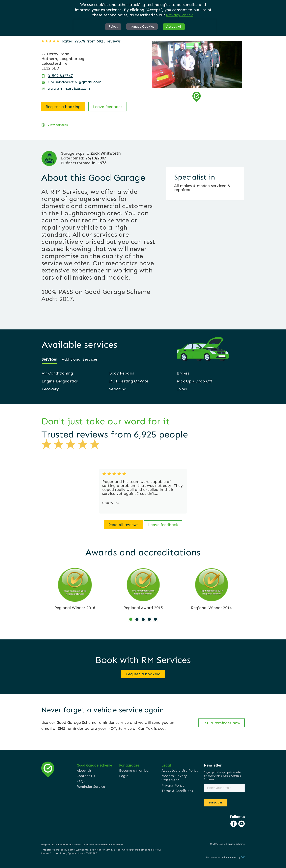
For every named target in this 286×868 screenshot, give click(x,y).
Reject (113, 27)
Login (124, 776)
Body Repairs (122, 373)
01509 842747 (60, 76)
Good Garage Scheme (94, 765)
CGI (243, 857)
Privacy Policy (179, 15)
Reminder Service (91, 787)
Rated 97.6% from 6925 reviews (91, 41)
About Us (84, 770)
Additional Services (80, 359)
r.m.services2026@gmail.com (74, 82)
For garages (129, 765)
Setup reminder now (221, 723)
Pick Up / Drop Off (194, 381)
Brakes (183, 373)
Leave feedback (108, 107)
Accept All (174, 27)
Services (49, 359)
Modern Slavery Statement (174, 778)
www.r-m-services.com (69, 88)
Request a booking (63, 107)
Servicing (118, 389)
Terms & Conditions (177, 791)
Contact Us (86, 776)
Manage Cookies (142, 27)
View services (58, 125)
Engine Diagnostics (60, 381)
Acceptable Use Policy (180, 770)
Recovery (50, 389)
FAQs (81, 781)
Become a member (134, 770)
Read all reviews (123, 525)
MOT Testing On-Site (129, 381)
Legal (166, 765)
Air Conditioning (57, 373)
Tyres (182, 389)
